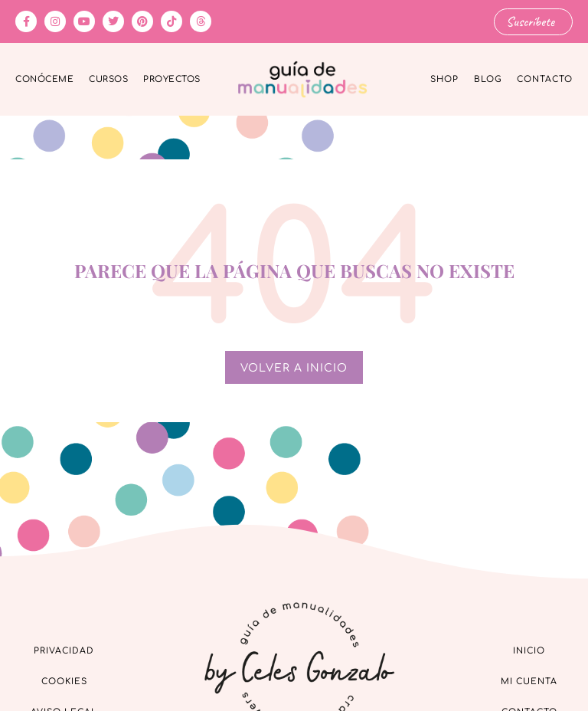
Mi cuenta (529, 682)
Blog (488, 79)
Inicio (529, 651)
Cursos (108, 79)
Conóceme (44, 79)
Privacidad (64, 651)
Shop (444, 79)
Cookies (64, 682)
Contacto (545, 79)
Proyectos (172, 79)
